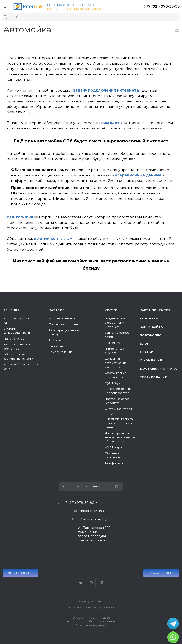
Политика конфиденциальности (91, 608)
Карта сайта (151, 327)
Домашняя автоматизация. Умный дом (116, 363)
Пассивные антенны (63, 324)
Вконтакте (80, 583)
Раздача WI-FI (114, 343)
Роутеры (55, 340)
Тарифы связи (115, 463)
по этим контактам (53, 238)
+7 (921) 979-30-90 (163, 6)
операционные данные (138, 175)
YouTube (91, 583)
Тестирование (153, 377)
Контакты (149, 318)
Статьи (147, 352)
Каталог (57, 310)
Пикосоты (56, 346)
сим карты (112, 123)
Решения (11, 310)
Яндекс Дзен (102, 583)
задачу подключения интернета (106, 90)
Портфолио (151, 335)
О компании (151, 360)
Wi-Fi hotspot (114, 447)
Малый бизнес (14, 339)
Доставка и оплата (158, 369)
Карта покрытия (155, 310)
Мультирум (113, 383)
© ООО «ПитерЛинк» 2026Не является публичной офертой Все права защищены (91, 621)
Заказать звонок (161, 573)
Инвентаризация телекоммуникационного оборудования (123, 437)
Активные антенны (62, 318)
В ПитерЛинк (20, 217)
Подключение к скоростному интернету (116, 323)
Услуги (111, 310)
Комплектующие (61, 352)
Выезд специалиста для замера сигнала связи (119, 423)
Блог (144, 344)
